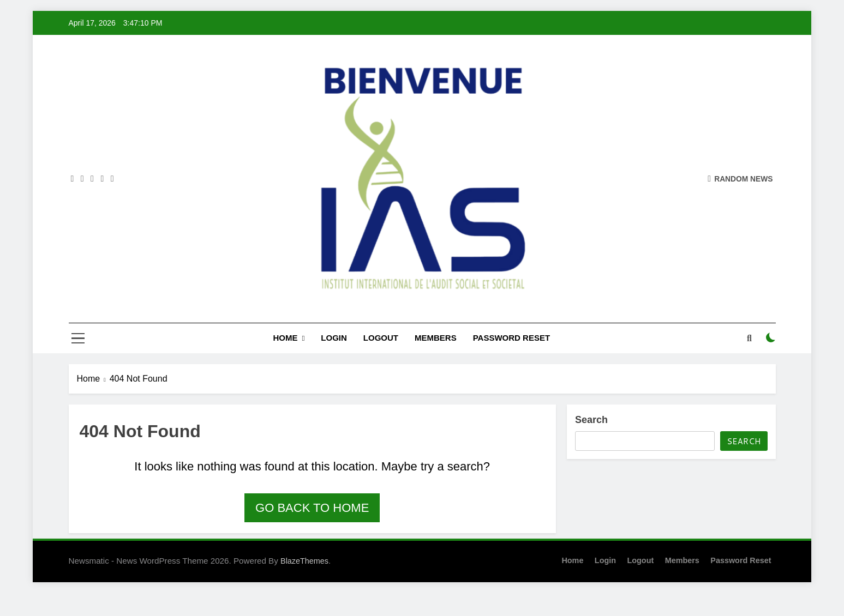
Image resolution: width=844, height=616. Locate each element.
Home (285, 338)
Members (436, 338)
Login (334, 338)
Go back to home (312, 508)
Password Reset (511, 338)
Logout (381, 338)
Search (591, 420)
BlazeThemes (304, 561)
